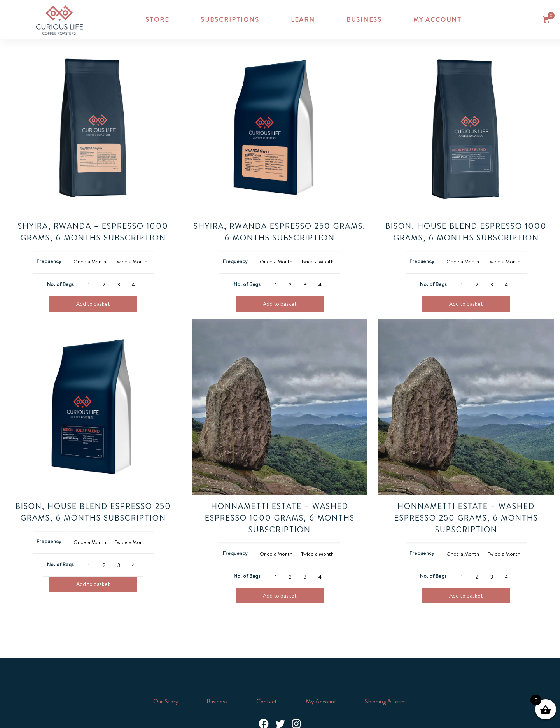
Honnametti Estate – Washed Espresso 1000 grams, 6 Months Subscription (280, 518)
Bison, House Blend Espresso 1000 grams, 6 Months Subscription (466, 232)
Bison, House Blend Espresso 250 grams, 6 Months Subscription (93, 512)
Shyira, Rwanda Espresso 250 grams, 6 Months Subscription (280, 232)
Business (364, 20)
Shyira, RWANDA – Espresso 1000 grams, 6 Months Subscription (93, 232)
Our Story (166, 701)
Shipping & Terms (386, 701)
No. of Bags (60, 284)
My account (437, 20)
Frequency (49, 261)
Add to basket (93, 304)
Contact (267, 701)
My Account (321, 701)
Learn (303, 20)
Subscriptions (230, 20)
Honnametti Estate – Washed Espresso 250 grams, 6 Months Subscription (466, 518)
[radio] (90, 262)
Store (157, 20)
